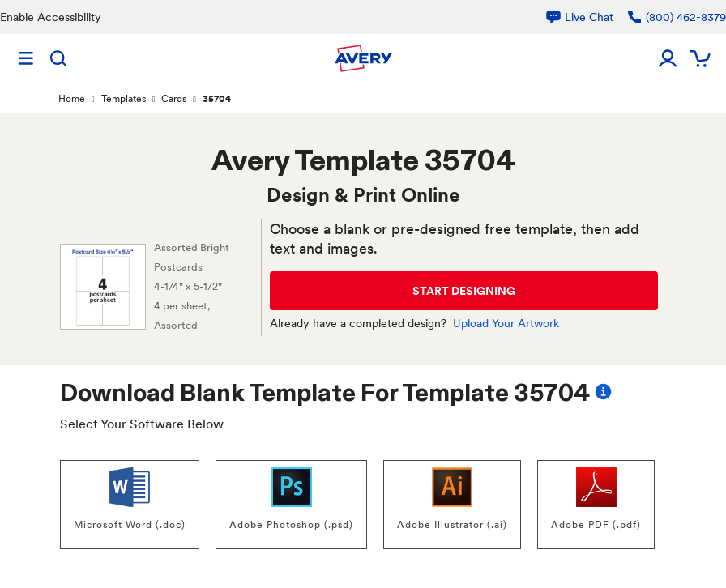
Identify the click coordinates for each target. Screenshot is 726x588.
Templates (124, 99)
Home (72, 99)
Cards (174, 99)
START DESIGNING (464, 291)
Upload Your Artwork (506, 323)
